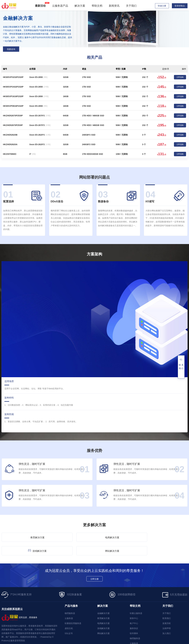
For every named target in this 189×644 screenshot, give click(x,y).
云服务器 (69, 605)
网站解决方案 (166, 537)
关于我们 (132, 6)
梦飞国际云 (47, 635)
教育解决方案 (24, 537)
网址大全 (111, 635)
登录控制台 (180, 6)
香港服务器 (17, 635)
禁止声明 (183, 641)
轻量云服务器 (136, 600)
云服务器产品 (61, 6)
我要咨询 (11, 49)
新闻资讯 (115, 6)
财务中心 (134, 605)
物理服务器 (70, 600)
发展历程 (167, 610)
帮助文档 (98, 6)
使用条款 (166, 641)
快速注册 (162, 6)
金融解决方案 (104, 600)
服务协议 (134, 615)
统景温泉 (60, 635)
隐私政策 (157, 641)
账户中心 (134, 610)
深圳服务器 (86, 635)
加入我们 (167, 620)
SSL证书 (69, 620)
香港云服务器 (32, 635)
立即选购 (180, 77)
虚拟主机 (69, 615)
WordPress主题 (125, 635)
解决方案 (81, 6)
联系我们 (167, 605)
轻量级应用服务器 (73, 610)
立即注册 (94, 566)
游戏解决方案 (118, 536)
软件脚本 (134, 620)
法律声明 (167, 615)
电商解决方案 (71, 537)
